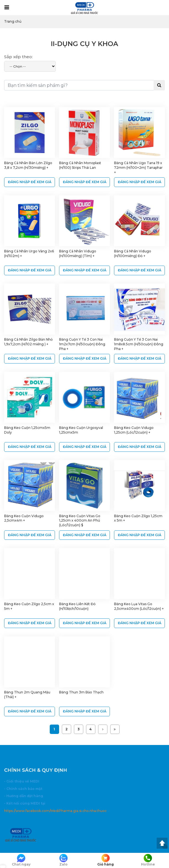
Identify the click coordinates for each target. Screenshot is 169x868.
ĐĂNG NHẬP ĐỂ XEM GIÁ (30, 182)
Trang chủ (13, 21)
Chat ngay (21, 860)
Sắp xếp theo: (18, 57)
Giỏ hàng (106, 860)
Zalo (63, 860)
